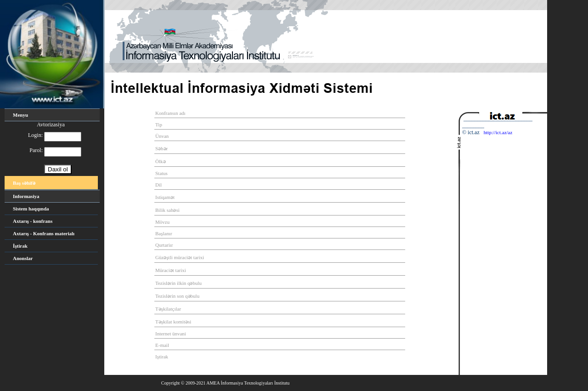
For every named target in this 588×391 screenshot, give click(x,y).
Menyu (20, 115)
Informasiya (26, 196)
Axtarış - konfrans (33, 221)
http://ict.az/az (498, 132)
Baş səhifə (24, 183)
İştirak (20, 246)
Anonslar (23, 258)
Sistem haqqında (31, 209)
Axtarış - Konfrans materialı (44, 233)
